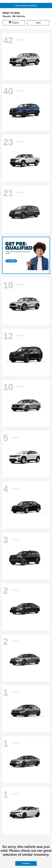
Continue (26, 863)
